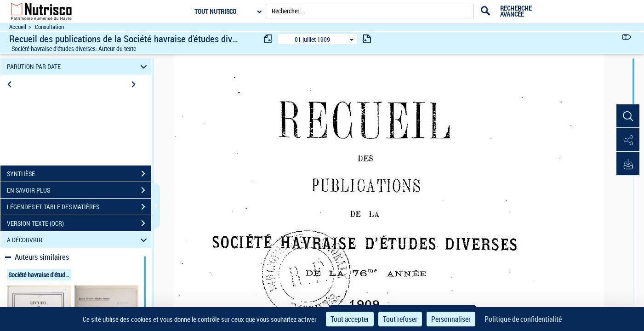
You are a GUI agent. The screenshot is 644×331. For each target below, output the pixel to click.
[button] (628, 116)
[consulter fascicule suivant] (367, 39)
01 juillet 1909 (312, 39)
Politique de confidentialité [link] (523, 319)
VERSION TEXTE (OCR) (79, 223)
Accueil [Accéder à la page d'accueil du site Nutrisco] (18, 27)
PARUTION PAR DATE (78, 66)
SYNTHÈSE (79, 174)
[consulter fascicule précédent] (268, 39)
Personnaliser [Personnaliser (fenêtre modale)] (451, 319)
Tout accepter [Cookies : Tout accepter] (350, 319)
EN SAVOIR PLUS (79, 190)
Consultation (49, 27)
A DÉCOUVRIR (78, 240)
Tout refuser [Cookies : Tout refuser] (400, 319)
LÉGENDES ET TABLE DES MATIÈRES (79, 207)
